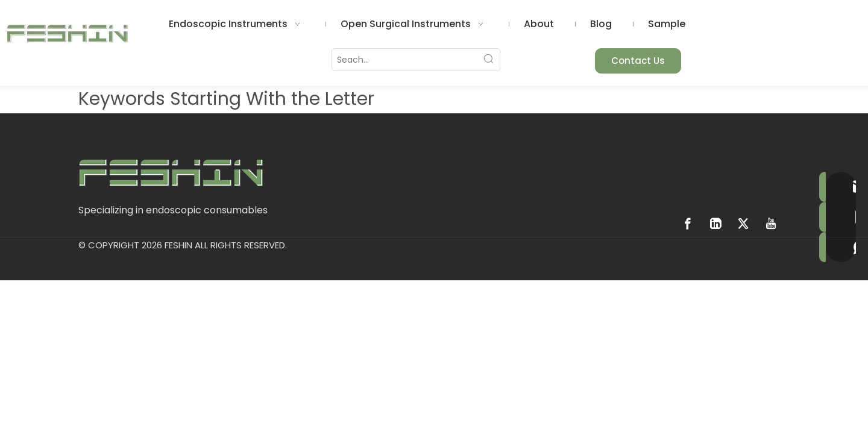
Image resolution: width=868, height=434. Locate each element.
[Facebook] (688, 224)
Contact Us (638, 61)
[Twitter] (743, 224)
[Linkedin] (715, 224)
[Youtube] (771, 224)
